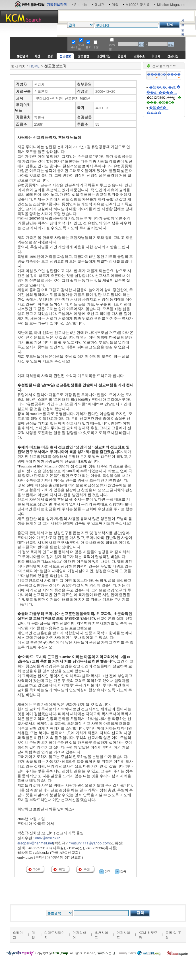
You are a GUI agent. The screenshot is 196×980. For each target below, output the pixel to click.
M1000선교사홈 (138, 4)
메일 (115, 4)
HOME (34, 66)
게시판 (100, 4)
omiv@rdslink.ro (48, 838)
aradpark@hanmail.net (35, 843)
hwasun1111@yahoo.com (89, 843)
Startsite (81, 4)
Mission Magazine (171, 4)
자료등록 (183, 27)
